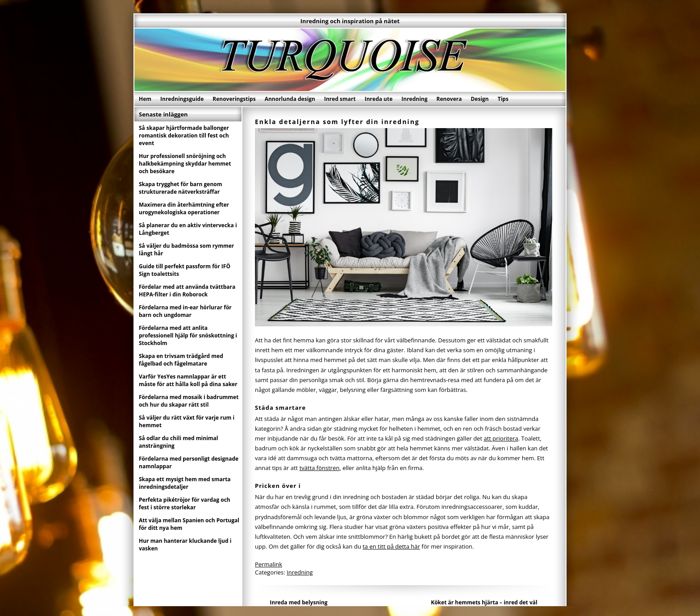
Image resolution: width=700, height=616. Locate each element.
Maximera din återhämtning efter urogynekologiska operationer (184, 208)
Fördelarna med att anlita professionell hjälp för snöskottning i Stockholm (188, 335)
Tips (503, 99)
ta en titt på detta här (391, 546)
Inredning (414, 99)
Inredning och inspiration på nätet (350, 21)
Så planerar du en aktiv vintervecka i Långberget (188, 229)
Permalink (269, 564)
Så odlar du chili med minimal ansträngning (179, 442)
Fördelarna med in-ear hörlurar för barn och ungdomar (185, 311)
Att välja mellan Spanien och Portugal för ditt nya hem (189, 524)
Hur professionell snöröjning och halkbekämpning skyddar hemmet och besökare (185, 164)
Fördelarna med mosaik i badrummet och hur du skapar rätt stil (189, 401)
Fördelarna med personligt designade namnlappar (189, 462)
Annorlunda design (290, 99)
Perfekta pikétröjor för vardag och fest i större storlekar (185, 504)
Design (479, 99)
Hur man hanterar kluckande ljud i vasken (185, 545)
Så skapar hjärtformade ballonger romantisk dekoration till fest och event (184, 135)
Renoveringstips (234, 99)
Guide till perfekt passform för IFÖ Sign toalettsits (185, 270)
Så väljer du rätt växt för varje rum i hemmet (187, 421)
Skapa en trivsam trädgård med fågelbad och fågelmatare (181, 360)
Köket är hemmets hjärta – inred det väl (484, 602)
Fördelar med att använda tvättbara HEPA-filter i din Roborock (187, 291)
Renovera (449, 99)
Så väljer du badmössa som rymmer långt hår (186, 250)
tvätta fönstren (320, 468)
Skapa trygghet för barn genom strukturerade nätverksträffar (181, 188)
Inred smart (340, 99)
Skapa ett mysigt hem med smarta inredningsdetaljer (185, 483)
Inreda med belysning (298, 602)
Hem (145, 99)
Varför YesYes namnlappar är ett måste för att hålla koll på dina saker (188, 380)
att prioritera (501, 438)
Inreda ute (379, 99)
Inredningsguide (182, 99)
